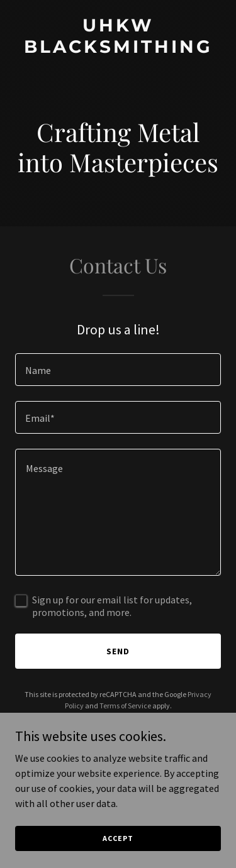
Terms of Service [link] (125, 706)
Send (118, 651)
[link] (118, 49)
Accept (118, 838)
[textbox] (118, 370)
